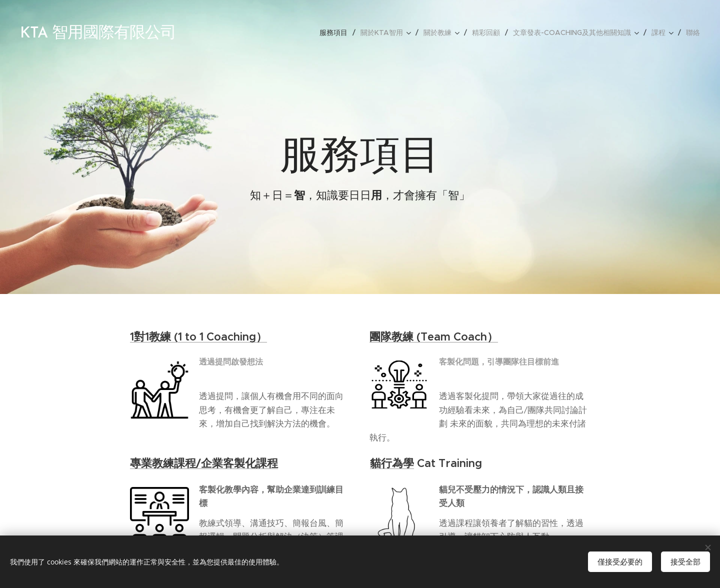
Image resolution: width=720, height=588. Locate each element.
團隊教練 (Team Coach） (434, 337)
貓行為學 (392, 463)
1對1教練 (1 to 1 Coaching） (198, 337)
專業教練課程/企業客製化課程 (204, 463)
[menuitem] (336, 32)
